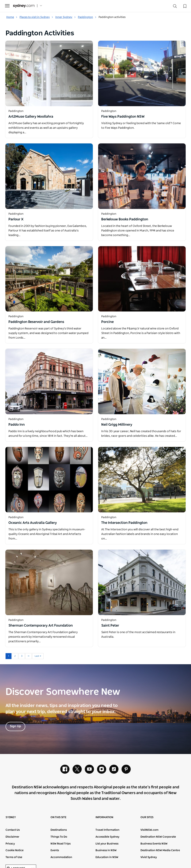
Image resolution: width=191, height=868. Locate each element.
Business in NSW (106, 850)
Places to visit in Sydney (36, 17)
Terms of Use (14, 857)
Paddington (87, 17)
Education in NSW (107, 857)
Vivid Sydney (149, 857)
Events (55, 850)
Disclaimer (12, 837)
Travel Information (107, 830)
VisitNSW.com (149, 830)
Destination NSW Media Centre (160, 850)
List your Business (107, 844)
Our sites (147, 818)
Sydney (11, 818)
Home (12, 17)
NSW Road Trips (61, 844)
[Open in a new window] (49, 73)
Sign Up (15, 726)
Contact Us (13, 830)
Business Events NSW (154, 844)
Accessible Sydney (107, 837)
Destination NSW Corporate (158, 837)
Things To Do (59, 837)
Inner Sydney (66, 17)
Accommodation (61, 857)
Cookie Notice (15, 850)
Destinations (59, 830)
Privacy (10, 844)
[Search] (175, 7)
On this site (58, 818)
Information (104, 818)
